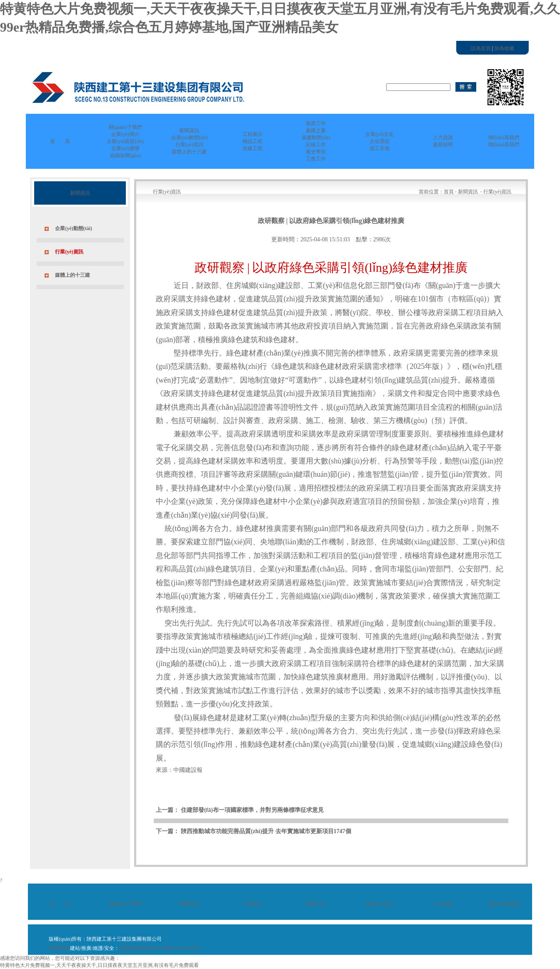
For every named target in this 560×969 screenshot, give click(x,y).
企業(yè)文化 (379, 904)
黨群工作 (316, 904)
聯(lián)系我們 (504, 904)
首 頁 (60, 141)
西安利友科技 (134, 948)
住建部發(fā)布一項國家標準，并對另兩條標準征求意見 (252, 810)
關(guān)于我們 (126, 904)
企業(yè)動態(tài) (74, 228)
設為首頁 (481, 48)
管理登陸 (59, 948)
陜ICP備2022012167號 (174, 948)
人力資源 (443, 904)
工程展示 (252, 904)
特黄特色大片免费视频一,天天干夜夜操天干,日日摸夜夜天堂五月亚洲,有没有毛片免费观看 (99, 965)
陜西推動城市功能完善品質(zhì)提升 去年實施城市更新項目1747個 (266, 831)
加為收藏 (504, 48)
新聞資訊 (189, 904)
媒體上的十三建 (72, 275)
